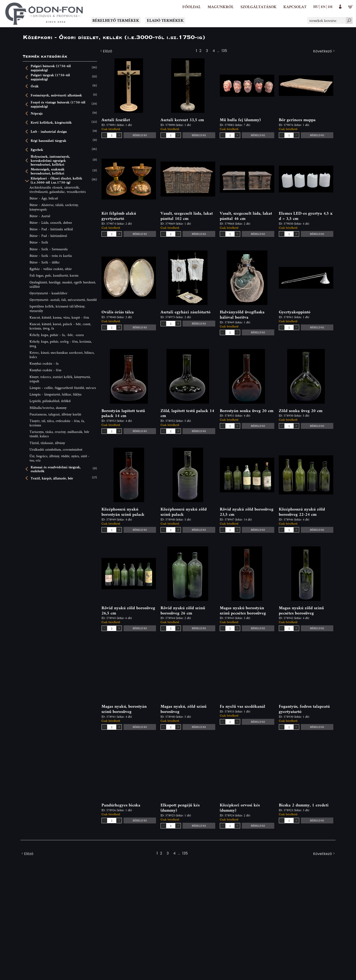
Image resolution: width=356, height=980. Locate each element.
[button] (221, 7)
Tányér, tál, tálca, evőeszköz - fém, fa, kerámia (57, 423)
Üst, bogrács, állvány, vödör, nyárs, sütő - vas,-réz (59, 458)
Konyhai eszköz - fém (45, 370)
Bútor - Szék (39, 242)
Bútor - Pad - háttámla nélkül (51, 229)
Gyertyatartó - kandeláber (48, 293)
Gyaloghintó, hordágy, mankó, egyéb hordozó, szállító (63, 284)
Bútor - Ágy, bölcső (44, 198)
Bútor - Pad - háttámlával (48, 236)
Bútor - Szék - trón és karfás (51, 256)
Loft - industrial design (49, 132)
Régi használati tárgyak (48, 141)
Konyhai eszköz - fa (44, 363)
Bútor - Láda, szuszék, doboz (51, 222)
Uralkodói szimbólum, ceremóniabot (56, 449)
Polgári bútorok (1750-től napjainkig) (51, 68)
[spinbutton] (112, 135)
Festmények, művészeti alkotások (56, 95)
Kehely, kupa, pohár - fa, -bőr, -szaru (57, 335)
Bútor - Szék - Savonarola (49, 249)
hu (316, 7)
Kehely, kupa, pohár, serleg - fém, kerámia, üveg (61, 344)
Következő (324, 51)
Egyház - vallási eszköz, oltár (51, 269)
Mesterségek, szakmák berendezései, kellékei (48, 171)
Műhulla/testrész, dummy (48, 408)
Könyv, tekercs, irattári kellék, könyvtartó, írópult (60, 379)
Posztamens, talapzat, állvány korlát (55, 414)
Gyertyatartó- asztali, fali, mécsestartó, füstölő (63, 300)
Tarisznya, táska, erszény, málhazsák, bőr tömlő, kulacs (59, 434)
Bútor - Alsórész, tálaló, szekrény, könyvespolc (54, 207)
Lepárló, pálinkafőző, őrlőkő (50, 401)
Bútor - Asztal (40, 216)
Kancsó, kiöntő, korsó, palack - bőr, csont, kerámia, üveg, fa (60, 326)
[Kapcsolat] (295, 7)
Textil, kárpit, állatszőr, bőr (52, 478)
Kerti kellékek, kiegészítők (51, 123)
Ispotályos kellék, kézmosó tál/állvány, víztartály (57, 308)
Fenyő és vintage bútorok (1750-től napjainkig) (58, 104)
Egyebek (37, 150)
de (330, 7)
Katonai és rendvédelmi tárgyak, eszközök (56, 469)
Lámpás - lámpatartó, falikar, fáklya (56, 394)
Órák (35, 86)
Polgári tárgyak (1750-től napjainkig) (50, 77)
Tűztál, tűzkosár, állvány (47, 443)
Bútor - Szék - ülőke (45, 262)
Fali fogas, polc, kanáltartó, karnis (54, 275)
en (323, 7)
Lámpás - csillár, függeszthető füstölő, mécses (63, 388)
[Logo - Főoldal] (44, 14)
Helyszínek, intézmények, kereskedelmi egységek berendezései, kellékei (50, 161)
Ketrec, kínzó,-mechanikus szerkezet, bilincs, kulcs (62, 355)
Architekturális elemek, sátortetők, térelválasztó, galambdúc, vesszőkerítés (58, 189)
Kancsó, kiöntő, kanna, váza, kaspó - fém (59, 317)
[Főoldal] (192, 7)
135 (224, 51)
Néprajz (37, 113)
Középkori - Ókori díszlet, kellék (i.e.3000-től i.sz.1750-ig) (56, 180)
